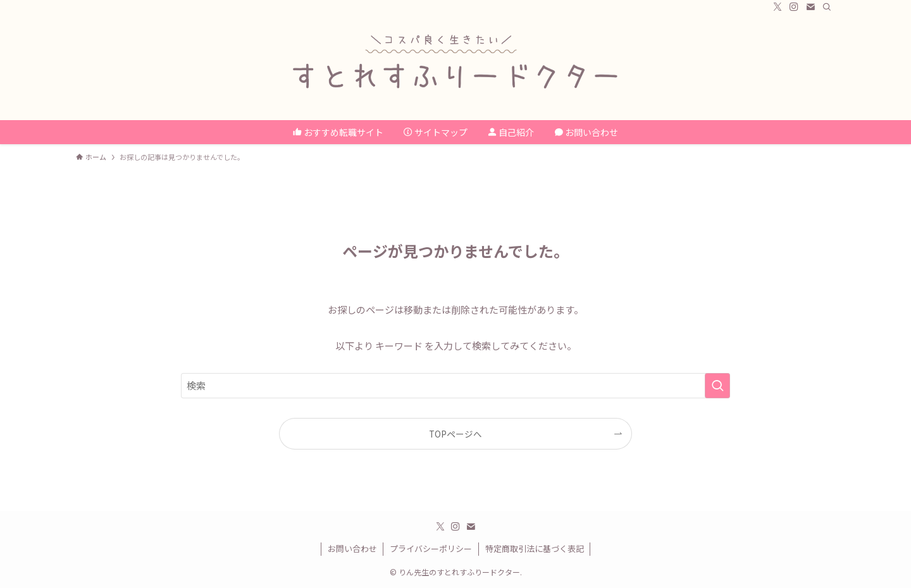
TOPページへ (455, 434)
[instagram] (794, 7)
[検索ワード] (455, 386)
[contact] (810, 7)
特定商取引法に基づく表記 (535, 548)
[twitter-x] (778, 7)
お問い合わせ (352, 548)
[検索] (827, 7)
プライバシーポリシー (431, 548)
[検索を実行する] (717, 386)
